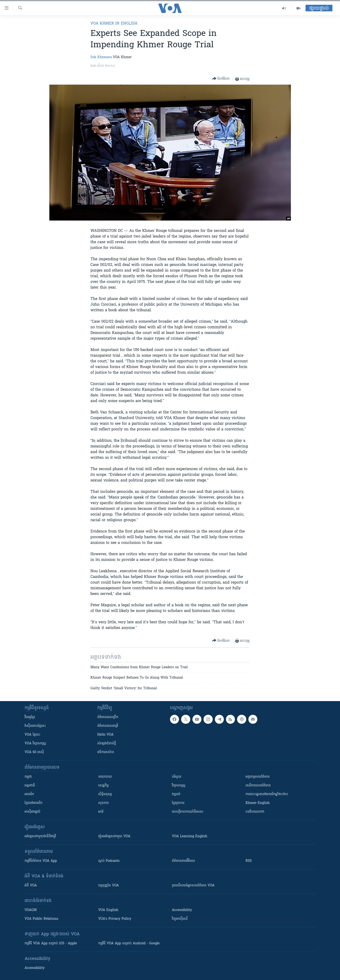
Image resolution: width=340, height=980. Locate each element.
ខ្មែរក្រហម (178, 803)
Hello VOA (105, 735)
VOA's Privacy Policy (115, 919)
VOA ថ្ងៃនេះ (32, 735)
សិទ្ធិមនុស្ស (105, 794)
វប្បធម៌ (176, 794)
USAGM (31, 910)
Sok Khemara (101, 57)
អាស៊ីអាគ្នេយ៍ (32, 812)
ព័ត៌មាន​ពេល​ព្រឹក (108, 717)
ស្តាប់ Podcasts (109, 861)
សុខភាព (103, 803)
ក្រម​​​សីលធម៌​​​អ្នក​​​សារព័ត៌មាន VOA (193, 886)
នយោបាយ (105, 777)
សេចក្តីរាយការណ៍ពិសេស (188, 812)
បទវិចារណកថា (255, 812)
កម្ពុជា (28, 777)
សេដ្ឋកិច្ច (103, 786)
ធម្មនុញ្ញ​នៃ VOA (109, 886)
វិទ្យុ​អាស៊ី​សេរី (180, 919)
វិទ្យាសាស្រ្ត (179, 786)
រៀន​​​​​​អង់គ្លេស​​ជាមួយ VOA (114, 836)
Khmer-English (258, 803)
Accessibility (182, 910)
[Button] (221, 79)
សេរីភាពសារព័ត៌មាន (258, 786)
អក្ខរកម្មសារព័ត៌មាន (258, 777)
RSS (249, 861)
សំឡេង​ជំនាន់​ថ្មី (107, 744)
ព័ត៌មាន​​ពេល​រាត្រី (108, 726)
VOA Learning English (190, 836)
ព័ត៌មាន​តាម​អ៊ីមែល (183, 861)
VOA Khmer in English (114, 24)
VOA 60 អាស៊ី (34, 752)
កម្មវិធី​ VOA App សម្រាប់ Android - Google (129, 943)
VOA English (108, 910)
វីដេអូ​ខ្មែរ (30, 717)
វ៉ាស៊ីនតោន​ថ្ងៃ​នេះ (35, 726)
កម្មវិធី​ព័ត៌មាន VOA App (41, 861)
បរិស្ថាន (177, 777)
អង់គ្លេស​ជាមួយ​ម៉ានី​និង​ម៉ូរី (40, 836)
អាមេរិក (29, 794)
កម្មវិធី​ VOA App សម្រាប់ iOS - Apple (51, 943)
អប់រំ (101, 812)
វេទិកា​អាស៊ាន (106, 752)
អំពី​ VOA (31, 886)
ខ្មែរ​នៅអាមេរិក (34, 803)
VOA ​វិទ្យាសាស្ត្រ (35, 744)
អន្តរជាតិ (30, 786)
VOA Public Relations (41, 919)
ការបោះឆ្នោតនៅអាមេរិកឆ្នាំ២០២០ (267, 794)
